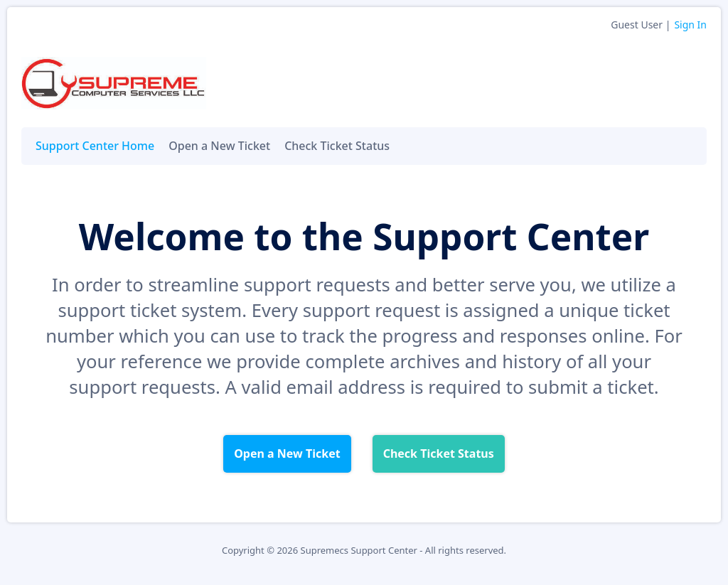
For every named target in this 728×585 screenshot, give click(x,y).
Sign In (690, 25)
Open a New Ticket (219, 146)
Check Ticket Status (337, 146)
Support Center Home (95, 146)
